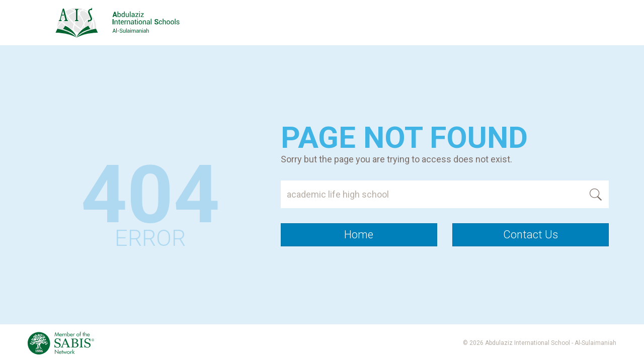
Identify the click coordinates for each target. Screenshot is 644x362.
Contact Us (531, 235)
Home (359, 235)
